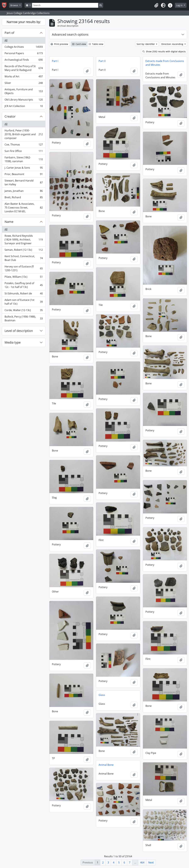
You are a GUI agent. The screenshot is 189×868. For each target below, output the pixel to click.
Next (151, 862)
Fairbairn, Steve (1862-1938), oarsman (24, 159)
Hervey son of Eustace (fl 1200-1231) (24, 268)
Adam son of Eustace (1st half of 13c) (24, 302)
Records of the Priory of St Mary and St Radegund (24, 68)
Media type (13, 342)
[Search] (65, 5)
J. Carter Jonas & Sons (24, 168)
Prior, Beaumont (24, 175)
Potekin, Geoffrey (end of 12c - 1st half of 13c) (24, 285)
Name (9, 222)
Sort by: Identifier (146, 44)
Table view (96, 44)
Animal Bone (106, 765)
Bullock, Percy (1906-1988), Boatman (24, 318)
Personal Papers (24, 54)
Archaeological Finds (24, 60)
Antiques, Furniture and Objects (24, 91)
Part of (9, 33)
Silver (24, 84)
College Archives (24, 48)
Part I (55, 61)
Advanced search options (70, 34)
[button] (156, 5)
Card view (79, 44)
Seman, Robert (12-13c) (24, 250)
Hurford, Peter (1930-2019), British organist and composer (24, 134)
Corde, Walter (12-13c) (24, 311)
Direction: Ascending (173, 44)
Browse (15, 5)
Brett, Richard (24, 198)
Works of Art (24, 77)
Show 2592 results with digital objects (164, 51)
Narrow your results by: (24, 22)
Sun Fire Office (24, 152)
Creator (10, 116)
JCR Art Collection (24, 107)
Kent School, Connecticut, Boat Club (24, 258)
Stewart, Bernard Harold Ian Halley (24, 182)
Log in (180, 5)
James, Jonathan (24, 192)
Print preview (59, 44)
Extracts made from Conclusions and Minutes (165, 63)
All (6, 40)
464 (142, 862)
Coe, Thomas (24, 145)
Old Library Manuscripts (24, 100)
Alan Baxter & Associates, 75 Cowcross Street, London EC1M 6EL (24, 208)
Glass (102, 695)
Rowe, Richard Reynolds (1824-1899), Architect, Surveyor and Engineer (24, 240)
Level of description (19, 331)
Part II (102, 61)
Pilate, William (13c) (24, 277)
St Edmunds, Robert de (24, 294)
